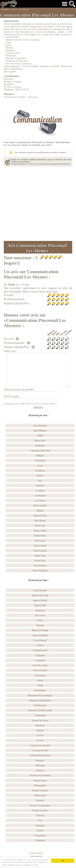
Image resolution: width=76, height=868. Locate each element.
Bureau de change (40, 630)
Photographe (40, 786)
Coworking (40, 675)
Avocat (40, 620)
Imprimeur (40, 725)
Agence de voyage (40, 595)
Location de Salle (40, 750)
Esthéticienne (40, 705)
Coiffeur (40, 645)
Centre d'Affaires (40, 635)
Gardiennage (40, 715)
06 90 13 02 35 (22, 90)
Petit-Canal (40, 526)
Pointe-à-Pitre (40, 531)
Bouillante (40, 446)
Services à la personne (40, 806)
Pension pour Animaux (40, 775)
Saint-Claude (40, 546)
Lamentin (40, 486)
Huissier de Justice (40, 720)
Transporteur (40, 835)
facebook (36, 145)
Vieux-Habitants (40, 571)
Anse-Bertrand (40, 426)
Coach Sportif (40, 640)
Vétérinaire (40, 840)
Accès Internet (40, 590)
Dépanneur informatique (40, 700)
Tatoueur (40, 815)
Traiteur (40, 831)
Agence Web (40, 605)
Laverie (40, 735)
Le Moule (40, 491)
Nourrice (40, 770)
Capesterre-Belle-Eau (40, 451)
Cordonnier (40, 660)
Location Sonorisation (40, 755)
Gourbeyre (40, 471)
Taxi (40, 820)
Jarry (40, 481)
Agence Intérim (40, 600)
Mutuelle (40, 761)
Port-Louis (40, 541)
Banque (40, 625)
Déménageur (40, 690)
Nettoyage (40, 765)
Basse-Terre (40, 441)
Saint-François (40, 551)
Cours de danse (40, 670)
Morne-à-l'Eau (40, 516)
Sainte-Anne (40, 556)
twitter (48, 145)
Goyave (40, 476)
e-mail (24, 145)
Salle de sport (40, 795)
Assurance (40, 610)
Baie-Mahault (40, 431)
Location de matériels (40, 745)
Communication (40, 650)
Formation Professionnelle (40, 710)
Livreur (40, 741)
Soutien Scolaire (40, 811)
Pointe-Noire (40, 536)
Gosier (40, 466)
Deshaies (40, 456)
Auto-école (40, 615)
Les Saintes (40, 501)
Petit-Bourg (40, 521)
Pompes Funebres (40, 790)
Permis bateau (40, 781)
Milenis (40, 511)
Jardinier (40, 730)
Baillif (40, 436)
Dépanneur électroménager (40, 696)
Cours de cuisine (40, 665)
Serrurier (40, 800)
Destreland (40, 461)
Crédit (40, 685)
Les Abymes (40, 496)
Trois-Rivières (40, 566)
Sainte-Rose (40, 561)
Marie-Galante (40, 506)
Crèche (40, 680)
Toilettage (40, 826)
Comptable (40, 655)
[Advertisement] (37, 204)
